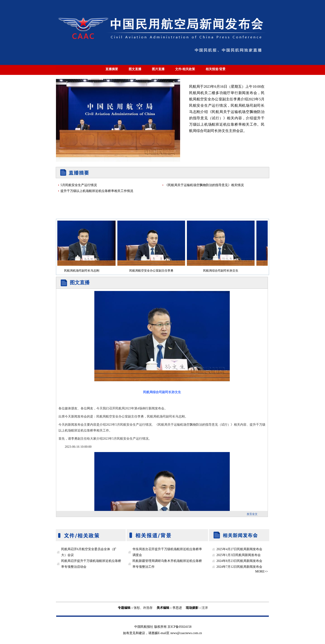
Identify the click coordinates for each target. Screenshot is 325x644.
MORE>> (262, 571)
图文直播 (135, 69)
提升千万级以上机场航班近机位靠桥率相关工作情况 (97, 191)
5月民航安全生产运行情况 (79, 185)
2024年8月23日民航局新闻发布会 (239, 561)
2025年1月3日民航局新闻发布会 (239, 555)
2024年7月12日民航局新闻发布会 (239, 567)
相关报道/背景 (216, 69)
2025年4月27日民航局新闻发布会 (239, 549)
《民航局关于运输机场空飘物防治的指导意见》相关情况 (204, 185)
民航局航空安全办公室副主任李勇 (153, 271)
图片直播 (158, 69)
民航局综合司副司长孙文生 (223, 271)
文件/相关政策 (185, 69)
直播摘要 (112, 69)
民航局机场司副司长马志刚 (84, 271)
